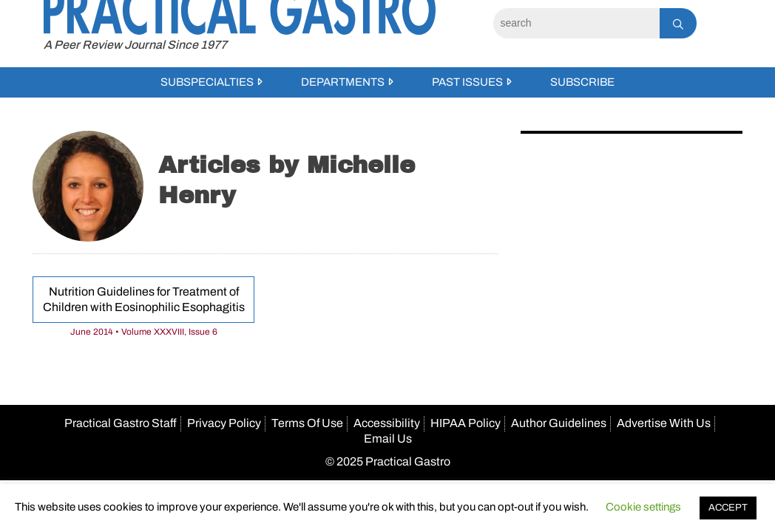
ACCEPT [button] (728, 508)
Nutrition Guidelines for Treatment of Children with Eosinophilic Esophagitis (144, 299)
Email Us (388, 439)
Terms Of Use (307, 423)
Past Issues (467, 82)
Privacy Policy (224, 423)
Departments (343, 82)
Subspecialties (207, 82)
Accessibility (387, 423)
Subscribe (582, 82)
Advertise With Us (664, 423)
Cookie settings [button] (643, 507)
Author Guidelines (559, 423)
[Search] (576, 23)
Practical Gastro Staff (121, 423)
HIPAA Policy (466, 423)
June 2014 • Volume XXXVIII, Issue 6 (144, 332)
